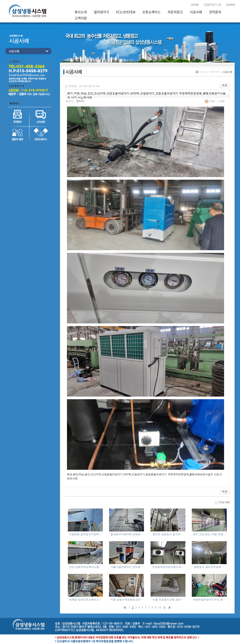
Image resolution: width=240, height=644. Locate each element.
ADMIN (231, 4)
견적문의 (215, 12)
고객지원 (81, 18)
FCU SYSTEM (126, 12)
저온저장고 (175, 12)
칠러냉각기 (101, 12)
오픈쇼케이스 (151, 12)
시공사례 (196, 12)
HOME (195, 4)
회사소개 (81, 12)
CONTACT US (213, 4)
